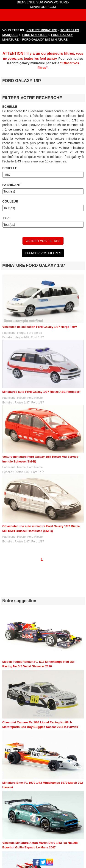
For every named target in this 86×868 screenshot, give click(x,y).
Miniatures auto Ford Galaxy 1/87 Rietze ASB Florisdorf (41, 392)
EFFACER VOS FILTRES (43, 253)
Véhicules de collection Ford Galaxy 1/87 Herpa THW (40, 327)
